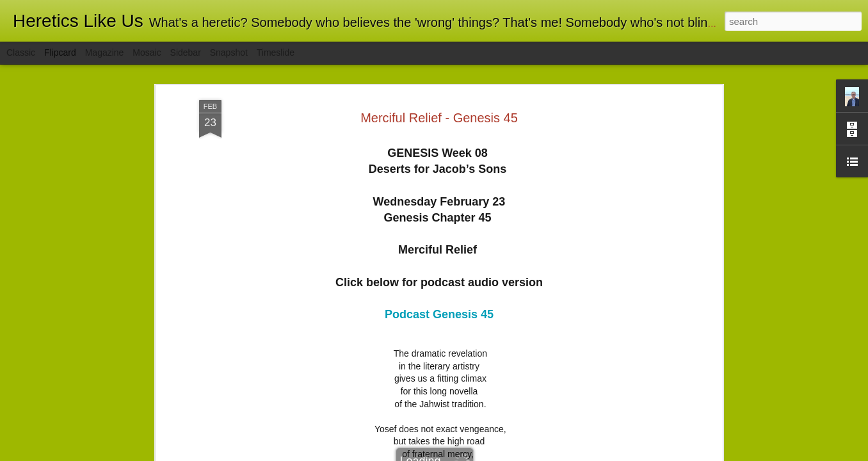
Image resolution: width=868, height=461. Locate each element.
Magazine (105, 53)
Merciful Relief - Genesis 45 (439, 118)
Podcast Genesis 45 (439, 314)
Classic (21, 53)
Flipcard (60, 53)
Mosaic (147, 53)
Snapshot (229, 53)
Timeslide (276, 53)
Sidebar (186, 53)
